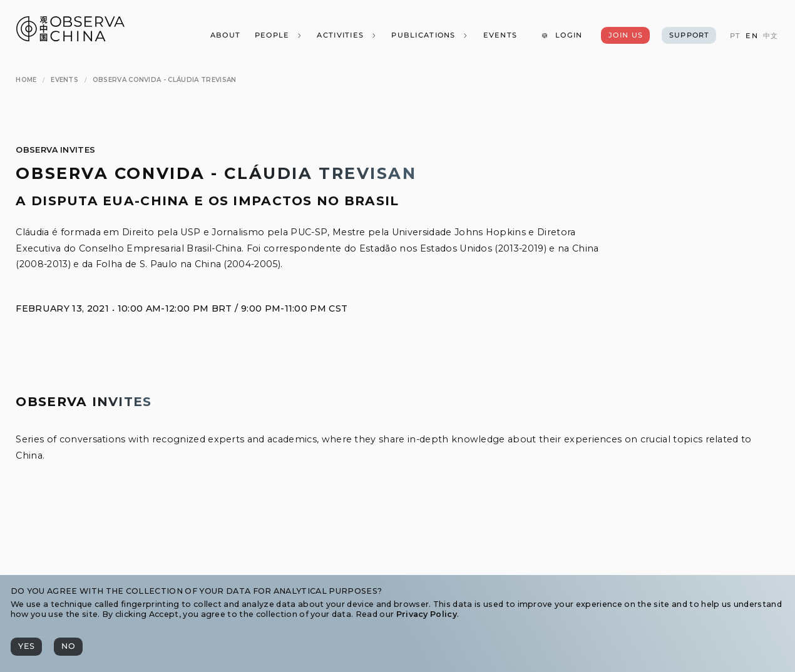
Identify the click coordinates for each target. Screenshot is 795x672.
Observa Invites (55, 150)
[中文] (771, 36)
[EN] (751, 36)
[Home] (26, 80)
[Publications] (430, 36)
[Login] (562, 36)
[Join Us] (625, 36)
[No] (68, 647)
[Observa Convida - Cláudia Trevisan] (165, 80)
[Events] (500, 36)
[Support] (689, 36)
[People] (278, 36)
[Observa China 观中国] (70, 38)
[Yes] (26, 647)
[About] (225, 36)
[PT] (735, 36)
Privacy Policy (427, 614)
